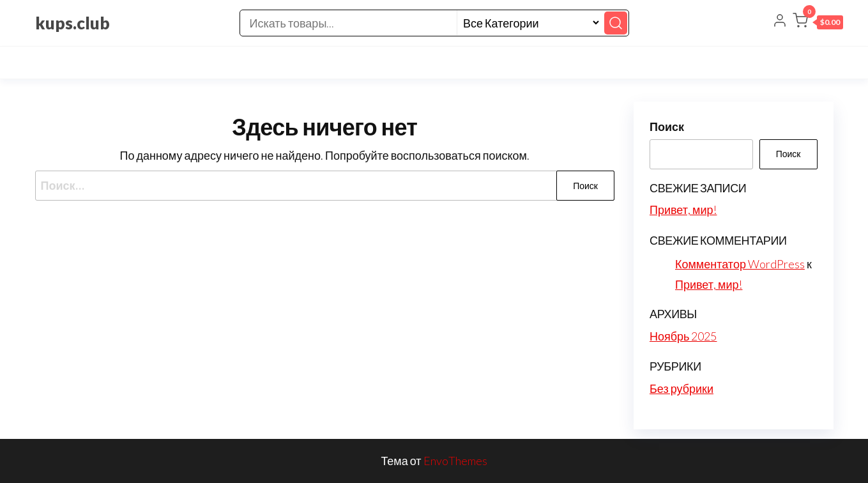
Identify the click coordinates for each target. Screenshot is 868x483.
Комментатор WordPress (740, 264)
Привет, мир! (683, 210)
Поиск (667, 126)
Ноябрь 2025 (683, 336)
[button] (818, 23)
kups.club (72, 23)
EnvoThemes (455, 461)
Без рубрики (681, 388)
